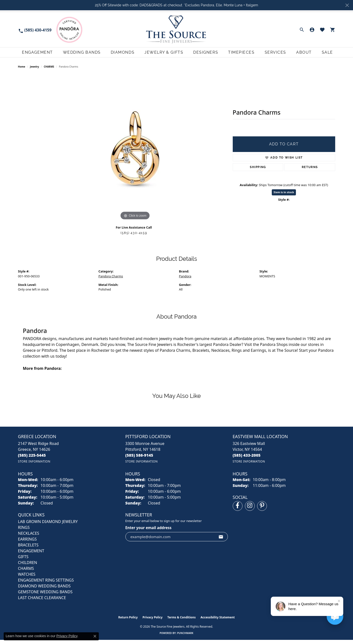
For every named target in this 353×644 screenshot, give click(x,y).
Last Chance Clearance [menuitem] (42, 602)
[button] (302, 30)
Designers (204, 54)
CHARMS (49, 71)
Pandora (185, 280)
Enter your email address (148, 532)
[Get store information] (34, 466)
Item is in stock (284, 196)
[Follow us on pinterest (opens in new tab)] (262, 510)
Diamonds (119, 54)
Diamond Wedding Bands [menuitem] (44, 590)
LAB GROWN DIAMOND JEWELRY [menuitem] (48, 526)
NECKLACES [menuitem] (29, 537)
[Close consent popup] (95, 636)
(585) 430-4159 (134, 237)
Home (22, 71)
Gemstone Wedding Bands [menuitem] (45, 596)
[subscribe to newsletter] (221, 541)
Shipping (258, 171)
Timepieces (240, 54)
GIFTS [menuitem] (23, 561)
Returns (310, 171)
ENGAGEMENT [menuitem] (31, 555)
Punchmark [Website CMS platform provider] (185, 637)
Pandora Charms (111, 280)
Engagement (33, 54)
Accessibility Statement (218, 621)
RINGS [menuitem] (24, 532)
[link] (35, 30)
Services (275, 54)
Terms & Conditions (182, 621)
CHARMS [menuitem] (26, 573)
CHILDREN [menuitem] (28, 567)
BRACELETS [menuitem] (28, 549)
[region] (135, 152)
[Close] (347, 5)
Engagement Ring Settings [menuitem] (46, 584)
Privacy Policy (152, 621)
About (305, 54)
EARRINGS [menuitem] (27, 543)
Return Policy (128, 621)
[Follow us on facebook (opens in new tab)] (238, 510)
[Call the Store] (32, 459)
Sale (330, 54)
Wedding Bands (78, 54)
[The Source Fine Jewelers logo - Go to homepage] (176, 30)
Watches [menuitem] (27, 578)
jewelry (35, 71)
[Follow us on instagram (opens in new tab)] (250, 510)
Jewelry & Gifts (161, 54)
